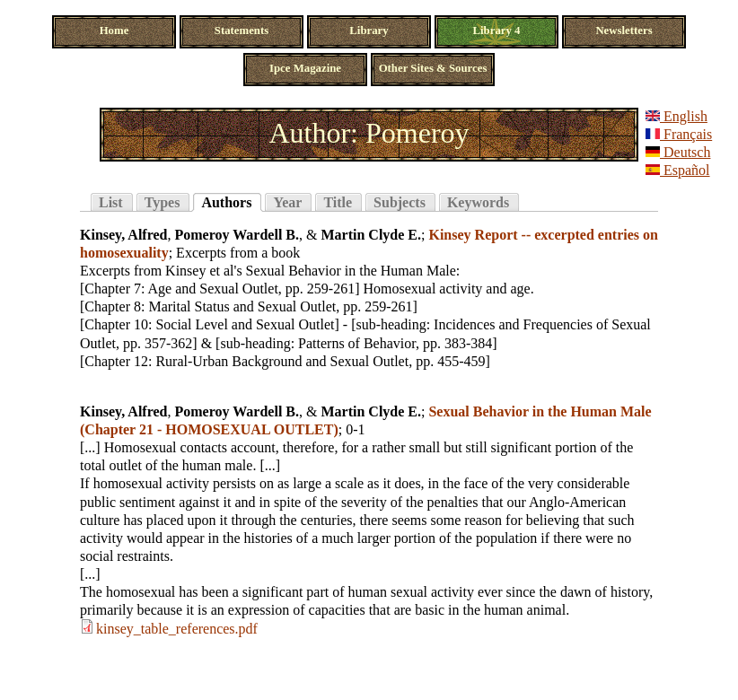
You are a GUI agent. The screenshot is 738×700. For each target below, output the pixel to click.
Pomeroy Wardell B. (237, 235)
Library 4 (497, 31)
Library (369, 31)
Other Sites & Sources (433, 68)
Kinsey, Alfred (124, 235)
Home (114, 31)
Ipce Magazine (305, 68)
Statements (242, 31)
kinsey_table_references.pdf (177, 629)
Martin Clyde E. (371, 235)
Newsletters (624, 31)
